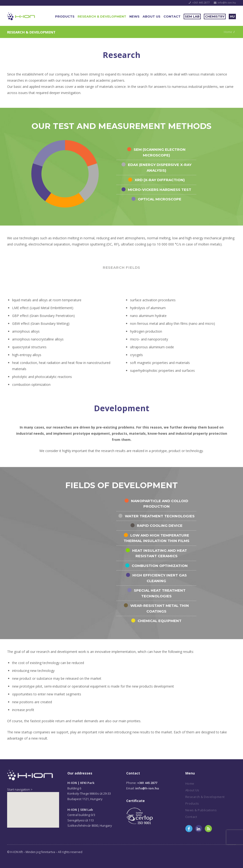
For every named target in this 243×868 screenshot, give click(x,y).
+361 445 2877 (201, 2)
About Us (152, 16)
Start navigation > (20, 789)
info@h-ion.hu (227, 2)
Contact (172, 16)
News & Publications (201, 810)
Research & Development (102, 16)
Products (65, 16)
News (134, 16)
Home (228, 32)
